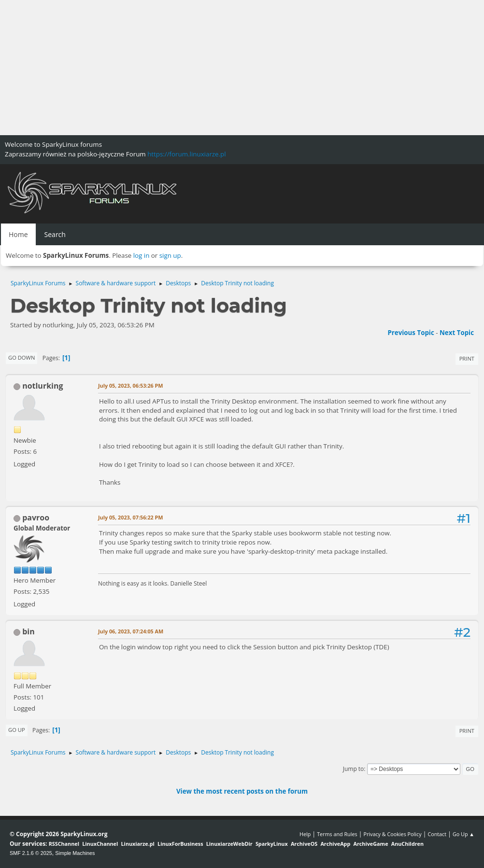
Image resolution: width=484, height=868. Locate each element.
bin (28, 631)
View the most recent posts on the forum (242, 791)
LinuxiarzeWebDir (229, 844)
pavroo (36, 518)
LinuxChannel (100, 844)
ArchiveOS (304, 844)
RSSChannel (64, 844)
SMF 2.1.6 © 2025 (31, 853)
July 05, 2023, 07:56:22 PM (131, 517)
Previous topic (411, 333)
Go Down (21, 357)
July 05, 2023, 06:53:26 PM (131, 385)
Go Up (17, 730)
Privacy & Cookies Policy (392, 834)
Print (467, 358)
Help (305, 834)
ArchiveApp (335, 844)
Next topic (457, 333)
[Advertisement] (242, 68)
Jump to (354, 769)
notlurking (43, 386)
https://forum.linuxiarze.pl (186, 154)
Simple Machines (75, 853)
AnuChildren (407, 844)
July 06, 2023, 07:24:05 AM (131, 631)
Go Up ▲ (463, 834)
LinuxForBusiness (180, 844)
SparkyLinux (272, 844)
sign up (170, 255)
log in (142, 255)
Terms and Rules (337, 834)
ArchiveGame (370, 844)
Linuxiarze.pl (138, 844)
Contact (437, 834)
